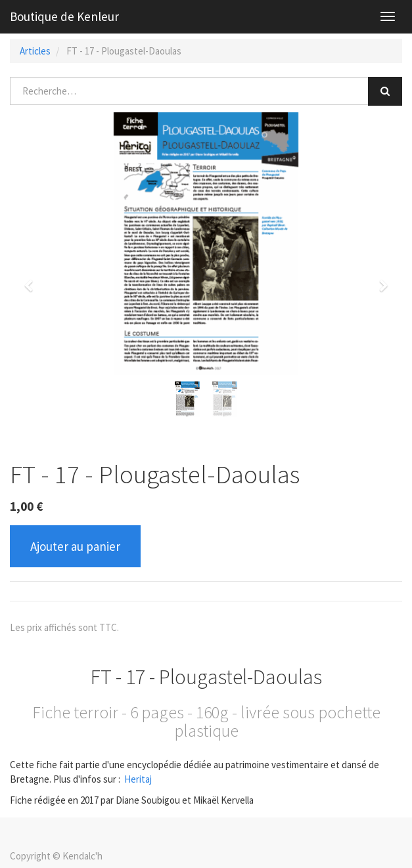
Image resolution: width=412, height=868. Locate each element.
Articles (35, 51)
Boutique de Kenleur (64, 16)
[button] (33, 280)
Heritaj (138, 779)
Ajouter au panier (75, 546)
